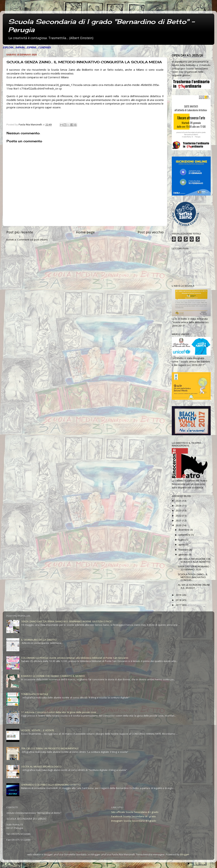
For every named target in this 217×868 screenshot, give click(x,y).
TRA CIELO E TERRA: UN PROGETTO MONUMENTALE (50, 748)
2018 (179, 600)
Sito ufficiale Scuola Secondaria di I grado (135, 812)
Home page (85, 232)
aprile (182, 545)
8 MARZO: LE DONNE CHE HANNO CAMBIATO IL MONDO (53, 676)
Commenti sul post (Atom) (32, 240)
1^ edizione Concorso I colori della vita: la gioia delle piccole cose (59, 712)
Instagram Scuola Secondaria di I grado (134, 821)
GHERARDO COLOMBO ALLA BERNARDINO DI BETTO (51, 785)
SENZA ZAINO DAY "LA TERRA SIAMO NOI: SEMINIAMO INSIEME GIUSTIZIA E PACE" (67, 621)
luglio (182, 540)
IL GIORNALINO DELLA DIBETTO (39, 640)
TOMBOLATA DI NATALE (35, 694)
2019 (179, 595)
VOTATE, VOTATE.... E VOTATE (38, 730)
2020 (179, 525)
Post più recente (20, 232)
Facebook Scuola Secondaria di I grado (134, 816)
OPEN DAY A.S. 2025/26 (187, 55)
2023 (179, 510)
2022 (179, 516)
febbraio (184, 550)
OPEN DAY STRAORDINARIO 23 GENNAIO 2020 (194, 568)
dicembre (184, 530)
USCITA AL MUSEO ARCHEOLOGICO (41, 767)
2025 (179, 501)
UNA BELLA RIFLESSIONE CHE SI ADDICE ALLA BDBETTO (194, 560)
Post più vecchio (151, 232)
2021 (179, 520)
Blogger (185, 854)
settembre (185, 535)
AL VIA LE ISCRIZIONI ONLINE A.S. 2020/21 (194, 586)
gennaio (184, 555)
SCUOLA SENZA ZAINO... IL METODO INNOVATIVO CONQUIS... (193, 577)
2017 (179, 605)
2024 (179, 506)
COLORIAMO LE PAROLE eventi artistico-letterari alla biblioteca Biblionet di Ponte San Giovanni (75, 658)
